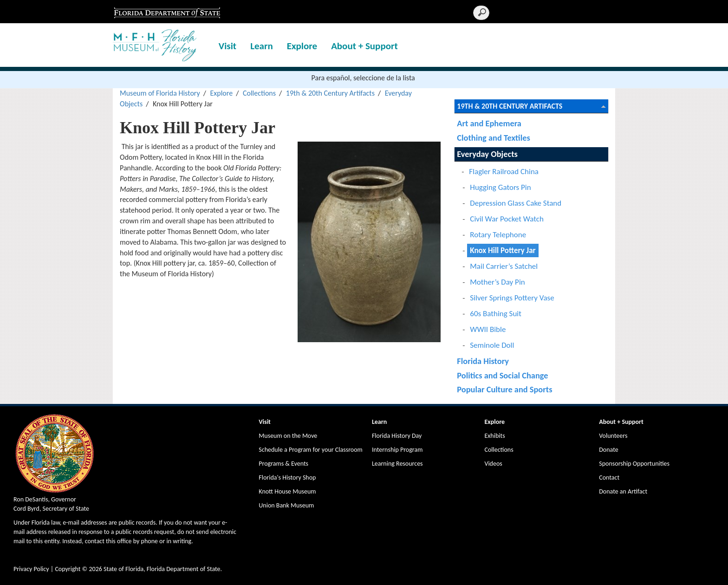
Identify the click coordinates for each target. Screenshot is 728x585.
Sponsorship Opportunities (634, 464)
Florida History (483, 361)
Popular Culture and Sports (504, 389)
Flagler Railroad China (504, 172)
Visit (227, 46)
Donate (608, 450)
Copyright (68, 569)
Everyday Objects (487, 154)
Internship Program (397, 450)
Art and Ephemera (489, 123)
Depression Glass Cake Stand (516, 203)
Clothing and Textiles (493, 138)
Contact (609, 478)
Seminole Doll (492, 345)
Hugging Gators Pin (500, 187)
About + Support (364, 46)
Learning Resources (397, 464)
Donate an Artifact (623, 491)
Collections (259, 93)
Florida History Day (397, 436)
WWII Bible (488, 329)
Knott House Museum (287, 491)
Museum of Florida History (160, 93)
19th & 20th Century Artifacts (330, 93)
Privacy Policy (31, 569)
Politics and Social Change (502, 375)
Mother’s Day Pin (497, 282)
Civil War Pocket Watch (507, 219)
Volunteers (613, 436)
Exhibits (494, 436)
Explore (302, 46)
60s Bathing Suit (496, 314)
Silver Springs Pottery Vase (512, 298)
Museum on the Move (288, 436)
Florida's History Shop (287, 478)
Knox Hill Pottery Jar (503, 250)
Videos (493, 464)
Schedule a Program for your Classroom (310, 450)
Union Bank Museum (286, 505)
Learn (262, 46)
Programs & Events (283, 464)
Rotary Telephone (498, 235)
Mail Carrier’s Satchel (504, 266)
